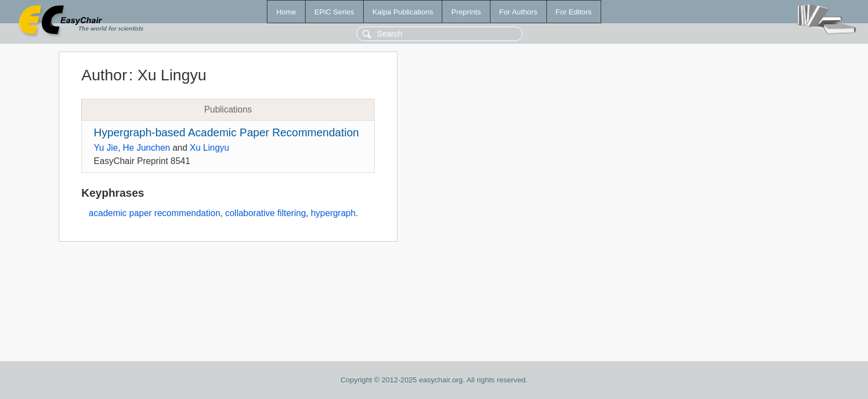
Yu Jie (106, 148)
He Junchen (146, 148)
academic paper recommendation (154, 213)
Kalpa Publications (403, 12)
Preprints (466, 12)
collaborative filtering (266, 213)
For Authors (518, 12)
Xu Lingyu (210, 148)
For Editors (574, 12)
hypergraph (333, 213)
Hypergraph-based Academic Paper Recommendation (226, 132)
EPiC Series (334, 12)
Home (286, 12)
